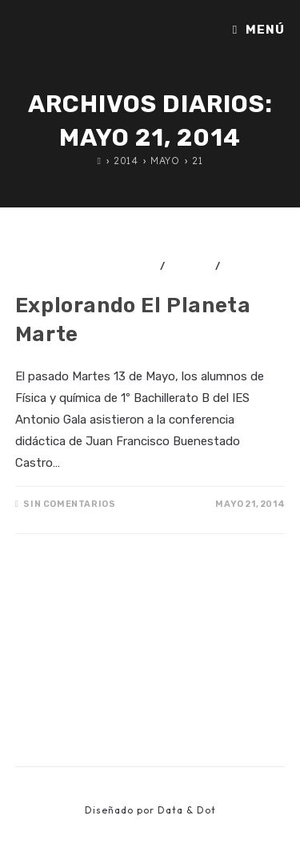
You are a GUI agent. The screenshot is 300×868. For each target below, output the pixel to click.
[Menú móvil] (259, 30)
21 (197, 161)
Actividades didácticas (86, 266)
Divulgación (52, 277)
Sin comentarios (69, 504)
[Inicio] (100, 161)
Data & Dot (187, 810)
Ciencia (190, 266)
